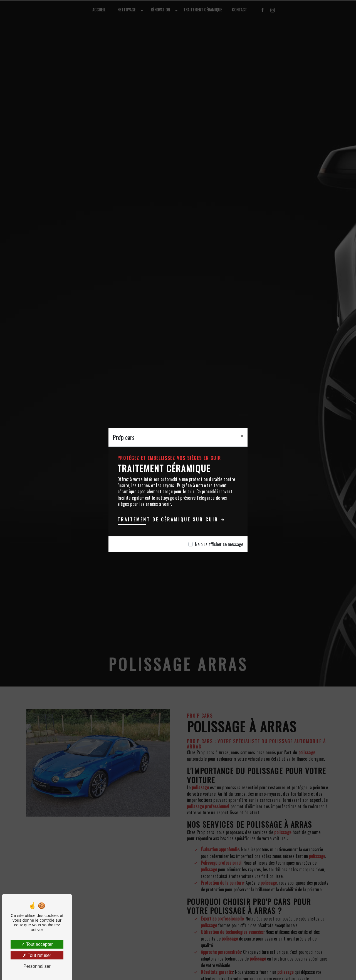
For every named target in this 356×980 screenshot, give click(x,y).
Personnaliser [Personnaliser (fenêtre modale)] (37, 966)
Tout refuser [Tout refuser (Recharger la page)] (37, 955)
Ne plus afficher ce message (219, 544)
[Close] (242, 436)
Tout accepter (37, 944)
